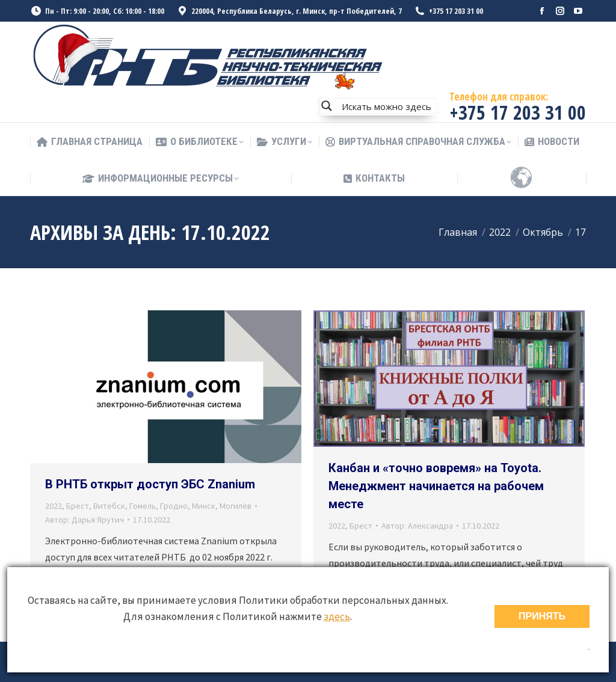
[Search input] (386, 106)
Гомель (143, 506)
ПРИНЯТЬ (542, 616)
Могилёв (236, 506)
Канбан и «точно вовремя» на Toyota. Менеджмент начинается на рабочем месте (436, 486)
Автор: (85, 520)
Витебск (109, 506)
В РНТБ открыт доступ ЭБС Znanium (150, 484)
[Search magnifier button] (327, 106)
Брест (78, 506)
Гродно (174, 506)
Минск (204, 506)
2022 (54, 506)
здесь (337, 616)
